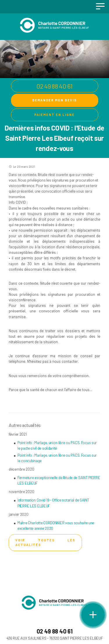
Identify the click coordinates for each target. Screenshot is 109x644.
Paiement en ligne (54, 115)
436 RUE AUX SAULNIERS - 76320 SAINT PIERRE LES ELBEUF (55, 638)
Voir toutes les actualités (45, 542)
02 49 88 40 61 (54, 86)
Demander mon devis (54, 100)
